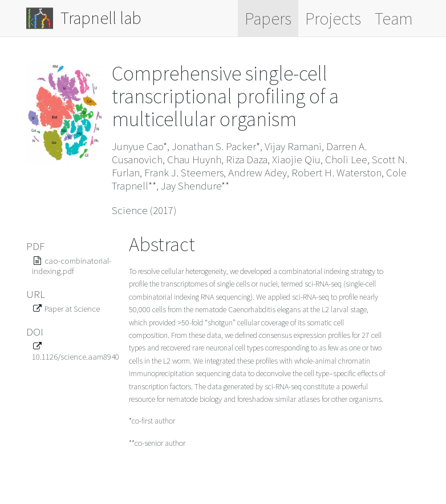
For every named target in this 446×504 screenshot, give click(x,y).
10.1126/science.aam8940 (76, 356)
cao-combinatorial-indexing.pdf (72, 266)
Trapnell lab (84, 18)
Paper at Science (72, 309)
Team (394, 18)
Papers (268, 18)
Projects (333, 18)
